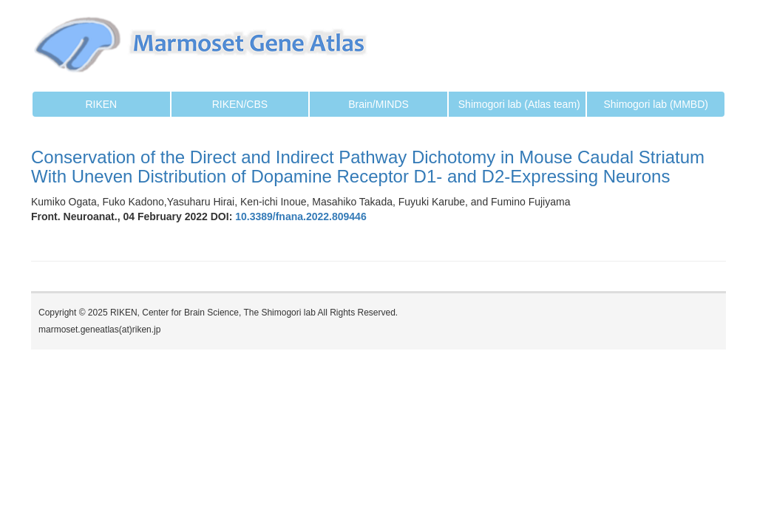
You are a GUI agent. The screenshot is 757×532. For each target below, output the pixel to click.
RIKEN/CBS (240, 104)
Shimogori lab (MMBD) (656, 104)
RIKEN (101, 104)
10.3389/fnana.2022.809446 (299, 216)
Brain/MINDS (378, 104)
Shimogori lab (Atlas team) (519, 104)
